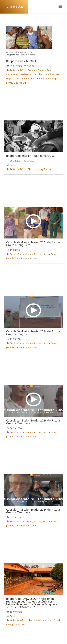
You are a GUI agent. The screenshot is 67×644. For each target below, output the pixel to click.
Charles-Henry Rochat (31, 74)
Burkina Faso (45, 70)
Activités (14, 70)
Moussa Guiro (21, 83)
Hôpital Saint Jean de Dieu (20, 79)
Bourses (32, 70)
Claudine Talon (52, 74)
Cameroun (12, 74)
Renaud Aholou (29, 258)
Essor (48, 620)
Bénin (23, 70)
